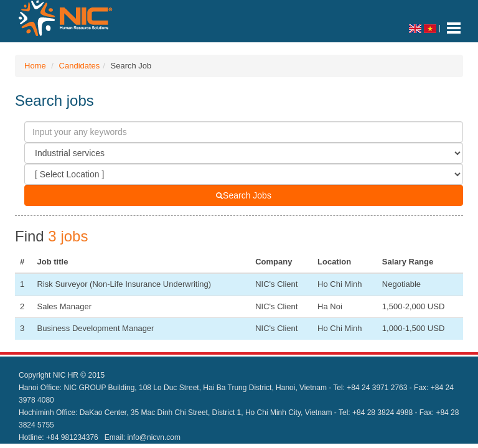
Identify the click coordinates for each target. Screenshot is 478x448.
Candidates (80, 66)
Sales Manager (64, 306)
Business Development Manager (96, 328)
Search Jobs (244, 195)
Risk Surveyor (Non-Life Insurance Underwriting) (124, 284)
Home (35, 66)
